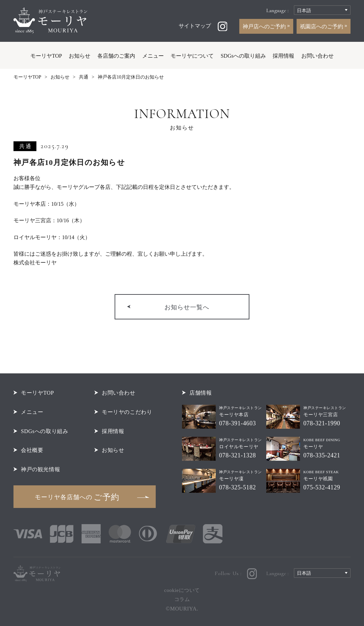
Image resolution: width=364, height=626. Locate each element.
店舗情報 (201, 393)
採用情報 (283, 56)
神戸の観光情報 (40, 469)
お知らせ (80, 56)
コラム (182, 599)
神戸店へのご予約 (265, 26)
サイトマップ (195, 26)
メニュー (153, 56)
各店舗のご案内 (116, 56)
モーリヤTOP (46, 56)
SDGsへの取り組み (243, 56)
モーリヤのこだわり (127, 412)
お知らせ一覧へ (187, 307)
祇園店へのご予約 (322, 26)
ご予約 (77, 497)
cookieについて (182, 590)
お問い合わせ (317, 56)
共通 (84, 77)
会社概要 (32, 450)
